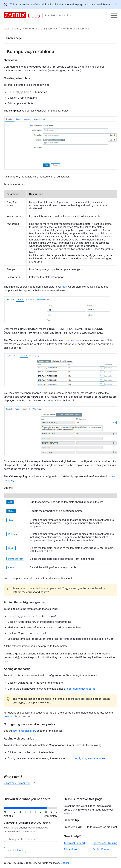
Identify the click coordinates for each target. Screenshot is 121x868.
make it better (102, 4)
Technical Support (74, 843)
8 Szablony (50, 29)
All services (70, 849)
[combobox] (75, 15)
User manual (11, 29)
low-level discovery (25, 731)
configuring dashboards (81, 689)
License (65, 863)
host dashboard (13, 716)
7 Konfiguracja (31, 29)
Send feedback (15, 850)
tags (64, 287)
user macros (72, 340)
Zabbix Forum (101, 849)
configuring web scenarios (89, 758)
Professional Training (105, 843)
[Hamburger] (114, 15)
